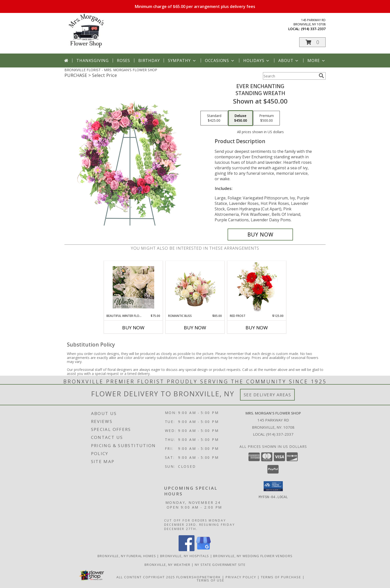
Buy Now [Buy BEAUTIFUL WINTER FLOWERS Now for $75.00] (133, 328)
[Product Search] (290, 76)
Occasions (220, 60)
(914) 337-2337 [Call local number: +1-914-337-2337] (313, 29)
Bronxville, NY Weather (168, 565)
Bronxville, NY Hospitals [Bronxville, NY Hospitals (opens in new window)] (185, 556)
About (289, 60)
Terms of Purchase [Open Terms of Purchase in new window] (281, 577)
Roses (123, 60)
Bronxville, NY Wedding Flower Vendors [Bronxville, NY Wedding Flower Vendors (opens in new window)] (253, 556)
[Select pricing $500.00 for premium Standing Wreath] (267, 118)
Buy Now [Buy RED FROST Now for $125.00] (257, 328)
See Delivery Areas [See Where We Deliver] (268, 395)
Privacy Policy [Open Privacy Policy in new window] (241, 577)
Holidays (257, 60)
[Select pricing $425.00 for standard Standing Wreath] (214, 118)
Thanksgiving (93, 60)
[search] (321, 76)
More (317, 60)
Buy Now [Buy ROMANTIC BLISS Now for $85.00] (195, 328)
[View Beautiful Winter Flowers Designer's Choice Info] (133, 287)
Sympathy (182, 60)
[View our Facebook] (187, 550)
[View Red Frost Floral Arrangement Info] (257, 287)
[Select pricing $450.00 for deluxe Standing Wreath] (241, 118)
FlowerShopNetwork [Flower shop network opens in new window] (199, 577)
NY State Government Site (220, 565)
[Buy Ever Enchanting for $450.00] (260, 235)
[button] (312, 42)
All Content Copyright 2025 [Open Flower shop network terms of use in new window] (146, 577)
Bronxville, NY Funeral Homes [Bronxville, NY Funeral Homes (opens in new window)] (127, 556)
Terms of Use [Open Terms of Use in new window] (211, 580)
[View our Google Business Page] (203, 550)
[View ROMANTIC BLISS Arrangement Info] (195, 287)
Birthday (149, 60)
